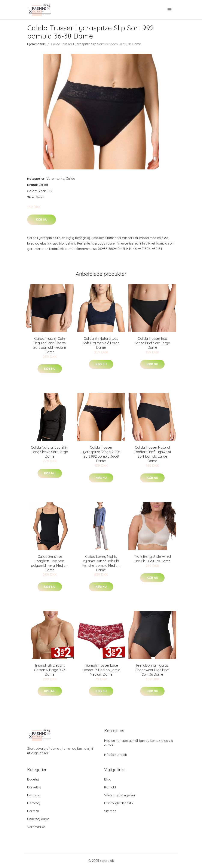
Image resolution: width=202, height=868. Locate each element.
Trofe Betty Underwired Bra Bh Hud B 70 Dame (152, 559)
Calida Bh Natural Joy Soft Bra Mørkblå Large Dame (101, 343)
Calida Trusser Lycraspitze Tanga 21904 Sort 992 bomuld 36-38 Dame (101, 454)
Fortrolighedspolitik (119, 803)
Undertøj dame (38, 819)
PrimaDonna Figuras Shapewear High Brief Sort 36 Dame (152, 670)
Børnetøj (34, 795)
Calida (71, 179)
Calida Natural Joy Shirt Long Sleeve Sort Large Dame (50, 452)
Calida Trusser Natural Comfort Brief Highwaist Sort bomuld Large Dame (152, 454)
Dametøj (34, 803)
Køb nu (42, 220)
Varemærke (55, 179)
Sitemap (110, 811)
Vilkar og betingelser (120, 795)
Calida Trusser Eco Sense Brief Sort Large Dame (152, 343)
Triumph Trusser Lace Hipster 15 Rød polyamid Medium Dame (101, 670)
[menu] (170, 10)
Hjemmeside (36, 44)
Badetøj (33, 779)
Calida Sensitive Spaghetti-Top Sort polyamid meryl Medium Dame (50, 563)
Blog (108, 779)
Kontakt (110, 787)
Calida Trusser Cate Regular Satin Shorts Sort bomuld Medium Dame (50, 345)
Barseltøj (34, 787)
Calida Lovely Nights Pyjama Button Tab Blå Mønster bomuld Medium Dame (101, 563)
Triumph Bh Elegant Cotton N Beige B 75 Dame (50, 670)
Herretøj (33, 811)
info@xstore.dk (116, 755)
